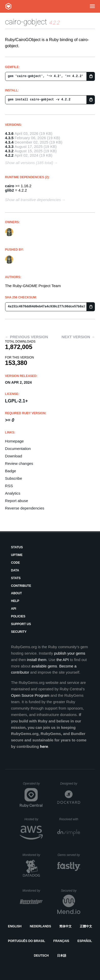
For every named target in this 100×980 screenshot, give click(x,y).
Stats (16, 578)
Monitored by (33, 855)
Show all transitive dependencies (33, 200)
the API (63, 660)
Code (15, 563)
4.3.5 (9, 138)
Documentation (18, 449)
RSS (9, 486)
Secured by (70, 891)
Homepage (14, 441)
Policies (18, 616)
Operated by (33, 785)
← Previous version (27, 337)
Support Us (21, 624)
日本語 (62, 956)
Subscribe (14, 478)
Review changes (19, 463)
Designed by (70, 784)
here (44, 746)
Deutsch (41, 956)
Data (15, 570)
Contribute (21, 586)
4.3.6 (9, 133)
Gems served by (69, 855)
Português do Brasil (26, 941)
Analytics (13, 493)
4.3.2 (9, 151)
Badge (11, 471)
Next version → (78, 337)
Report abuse (17, 501)
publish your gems (70, 653)
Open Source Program (30, 695)
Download (14, 456)
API (14, 609)
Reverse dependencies (25, 508)
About (16, 593)
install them (37, 660)
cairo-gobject (26, 22)
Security (19, 632)
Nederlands (40, 926)
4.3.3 (9, 147)
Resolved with (70, 819)
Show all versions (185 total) (29, 163)
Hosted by (34, 819)
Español (85, 941)
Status (17, 547)
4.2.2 (9, 155)
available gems (44, 666)
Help (15, 601)
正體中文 (86, 926)
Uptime (17, 555)
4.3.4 (9, 142)
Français (61, 941)
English (15, 926)
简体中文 (65, 926)
